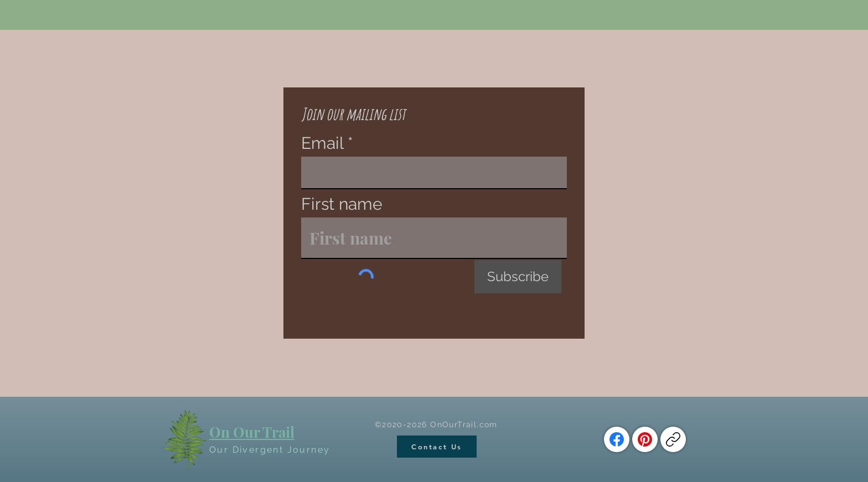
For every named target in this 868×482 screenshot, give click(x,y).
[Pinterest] (645, 439)
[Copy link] (673, 439)
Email (322, 143)
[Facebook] (617, 439)
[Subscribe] (518, 277)
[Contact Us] (437, 447)
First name (342, 204)
